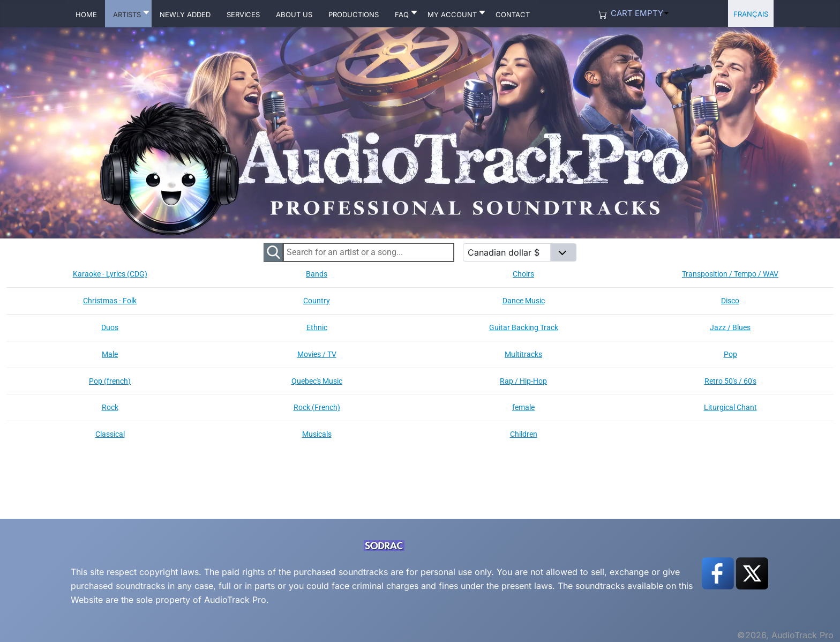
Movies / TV (317, 354)
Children (524, 434)
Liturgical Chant (730, 407)
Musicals (317, 434)
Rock (110, 407)
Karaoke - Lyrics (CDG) (110, 274)
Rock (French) (317, 407)
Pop (730, 354)
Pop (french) (110, 381)
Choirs (523, 274)
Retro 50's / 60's (730, 381)
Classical (110, 434)
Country (317, 301)
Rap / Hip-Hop (523, 381)
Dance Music (524, 301)
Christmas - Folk (110, 301)
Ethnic (317, 327)
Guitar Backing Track (524, 327)
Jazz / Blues (730, 327)
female (523, 407)
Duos (110, 327)
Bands (317, 274)
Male (110, 354)
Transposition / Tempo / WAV (730, 274)
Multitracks (523, 354)
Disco (730, 301)
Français (751, 13)
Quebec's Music (317, 381)
